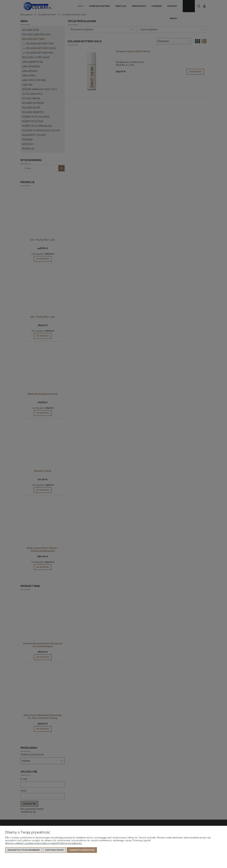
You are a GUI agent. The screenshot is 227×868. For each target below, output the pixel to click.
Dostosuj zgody (55, 850)
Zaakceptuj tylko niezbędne (24, 850)
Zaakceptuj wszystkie (82, 850)
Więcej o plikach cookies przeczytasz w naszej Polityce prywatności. (44, 843)
